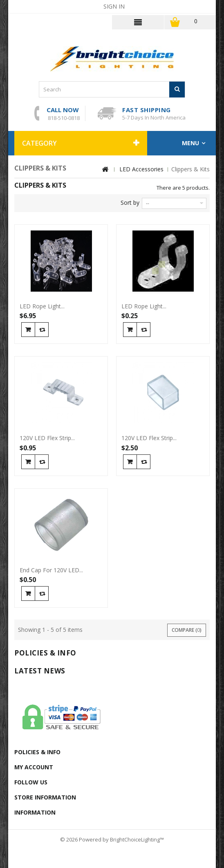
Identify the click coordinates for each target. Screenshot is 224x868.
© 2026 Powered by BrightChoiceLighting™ (112, 839)
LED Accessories (141, 169)
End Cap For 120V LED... (51, 570)
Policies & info (45, 653)
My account (34, 767)
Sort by (130, 203)
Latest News (40, 671)
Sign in (114, 6)
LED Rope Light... (42, 306)
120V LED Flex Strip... (47, 438)
